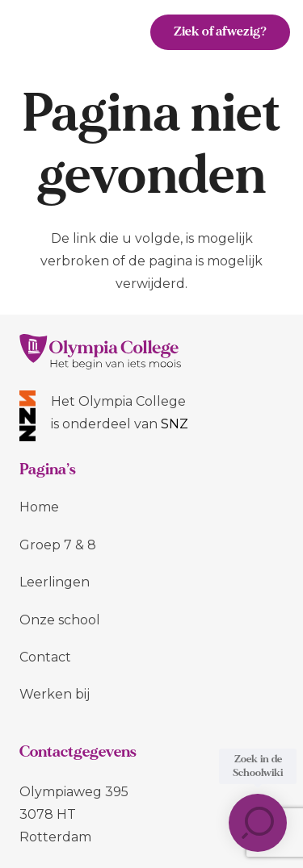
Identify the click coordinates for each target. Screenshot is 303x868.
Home (39, 507)
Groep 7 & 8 (58, 545)
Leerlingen (55, 582)
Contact (45, 657)
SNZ (175, 424)
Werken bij (55, 694)
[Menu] (112, 32)
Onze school (60, 620)
